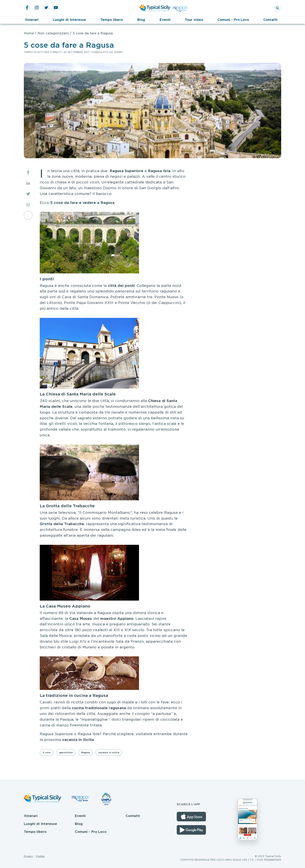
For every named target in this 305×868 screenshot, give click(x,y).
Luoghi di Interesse (69, 20)
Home (29, 33)
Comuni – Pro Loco (233, 20)
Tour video (194, 20)
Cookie (40, 856)
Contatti (270, 20)
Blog (141, 20)
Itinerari (32, 20)
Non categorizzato (53, 33)
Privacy (28, 856)
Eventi (165, 20)
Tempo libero (112, 20)
